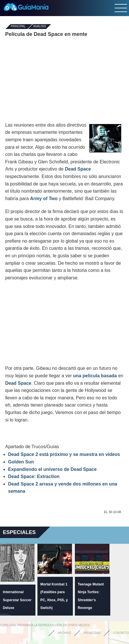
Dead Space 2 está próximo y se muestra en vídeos (64, 454)
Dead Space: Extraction (34, 476)
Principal (18, 27)
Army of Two (44, 199)
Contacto (121, 633)
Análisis (40, 27)
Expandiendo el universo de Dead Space (52, 469)
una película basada (95, 376)
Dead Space (78, 169)
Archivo (64, 633)
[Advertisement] (64, 80)
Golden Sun (21, 462)
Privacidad (92, 633)
